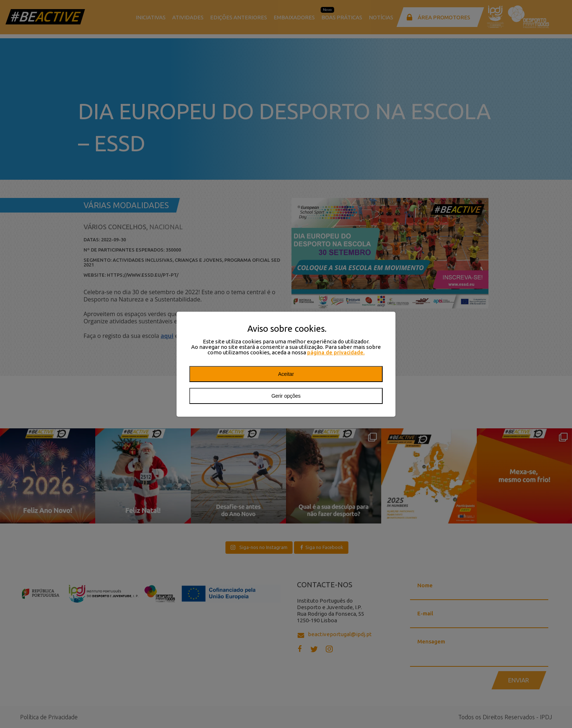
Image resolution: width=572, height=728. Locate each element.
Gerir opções (286, 396)
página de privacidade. (336, 352)
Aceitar (286, 374)
